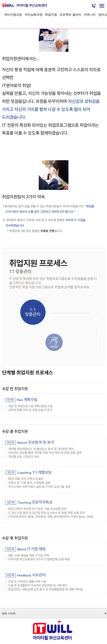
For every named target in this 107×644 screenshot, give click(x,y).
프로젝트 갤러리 (70, 15)
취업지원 (51, 15)
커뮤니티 (90, 15)
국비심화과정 (34, 15)
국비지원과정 (13, 15)
